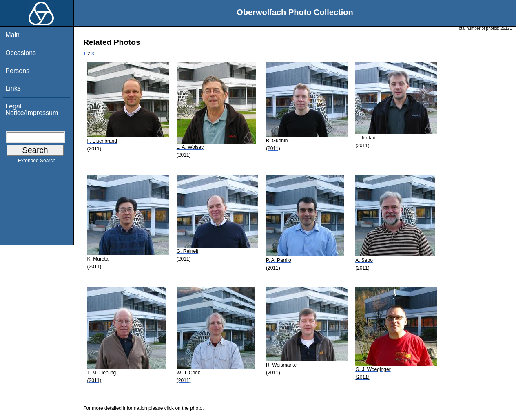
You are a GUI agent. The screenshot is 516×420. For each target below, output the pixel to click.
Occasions (21, 53)
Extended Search (37, 162)
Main (12, 35)
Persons (17, 71)
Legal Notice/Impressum (32, 109)
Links (13, 88)
